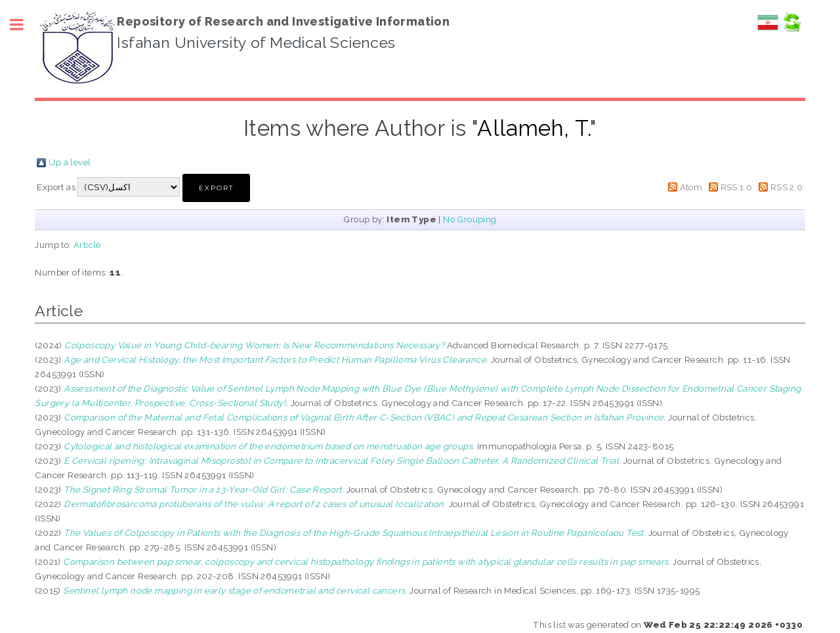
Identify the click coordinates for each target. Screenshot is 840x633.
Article (87, 245)
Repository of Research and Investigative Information (283, 21)
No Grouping (470, 219)
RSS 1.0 (737, 187)
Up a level (70, 162)
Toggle (24, 25)
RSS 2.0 (787, 187)
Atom (691, 187)
